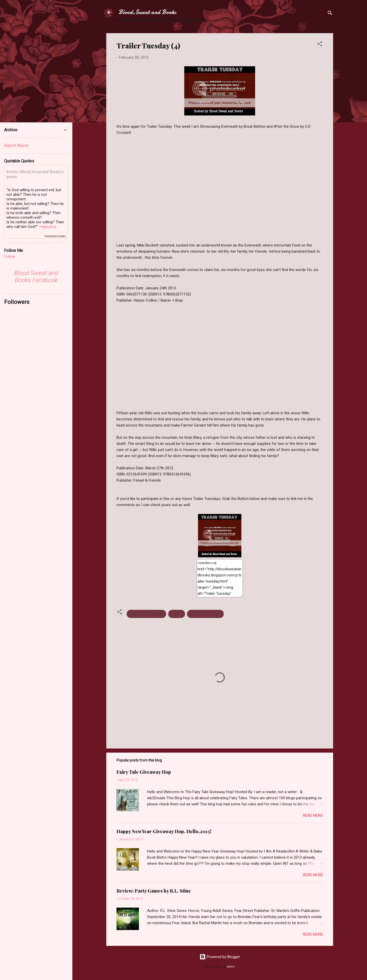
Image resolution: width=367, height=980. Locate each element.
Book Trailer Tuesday (146, 614)
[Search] (330, 14)
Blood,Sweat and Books (147, 12)
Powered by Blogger (220, 957)
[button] (320, 45)
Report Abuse (16, 145)
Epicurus (49, 227)
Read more (313, 816)
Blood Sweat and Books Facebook (36, 277)
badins (231, 967)
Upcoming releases (205, 614)
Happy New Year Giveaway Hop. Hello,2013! (164, 831)
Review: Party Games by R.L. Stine (154, 891)
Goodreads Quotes (55, 236)
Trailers (177, 614)
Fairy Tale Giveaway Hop (144, 772)
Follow (10, 256)
